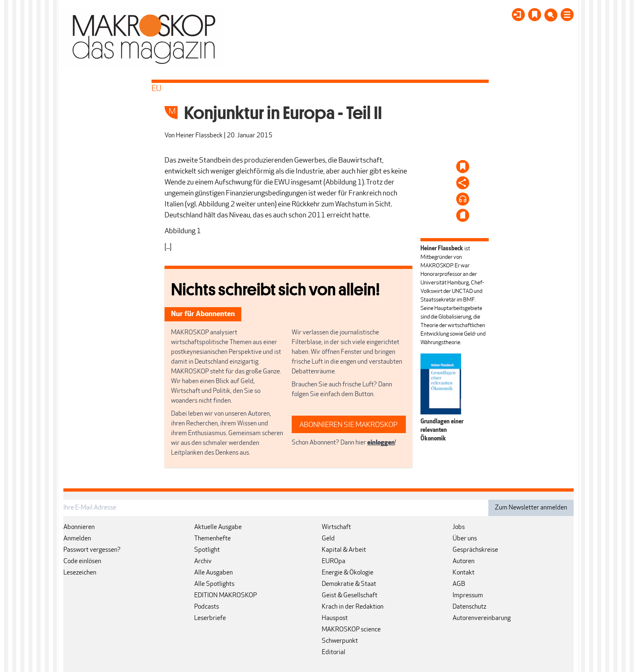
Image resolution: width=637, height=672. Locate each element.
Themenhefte (212, 539)
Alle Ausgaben (213, 573)
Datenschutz (469, 607)
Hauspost (335, 618)
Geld (328, 539)
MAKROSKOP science (351, 630)
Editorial (334, 652)
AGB (459, 584)
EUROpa (334, 561)
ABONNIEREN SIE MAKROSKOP (349, 425)
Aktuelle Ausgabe (218, 527)
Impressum (468, 596)
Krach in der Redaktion (353, 607)
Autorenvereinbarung (482, 618)
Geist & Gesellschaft (350, 596)
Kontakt (464, 573)
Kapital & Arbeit (344, 550)
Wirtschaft (336, 527)
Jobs (459, 527)
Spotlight (207, 550)
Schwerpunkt (340, 641)
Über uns (465, 539)
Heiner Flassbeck (199, 136)
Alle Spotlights (214, 584)
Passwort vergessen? (92, 550)
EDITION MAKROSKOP (225, 596)
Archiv (203, 561)
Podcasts (207, 607)
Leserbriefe (210, 618)
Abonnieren (79, 527)
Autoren (464, 561)
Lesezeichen (80, 573)
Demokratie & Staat (349, 584)
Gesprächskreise (475, 550)
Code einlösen (82, 561)
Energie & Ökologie (348, 573)
